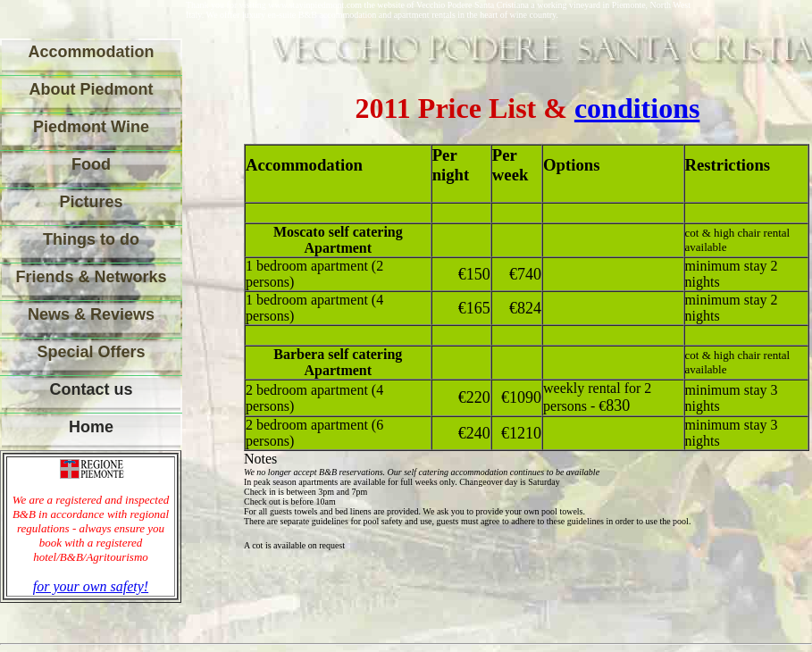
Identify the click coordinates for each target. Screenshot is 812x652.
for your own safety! (91, 586)
